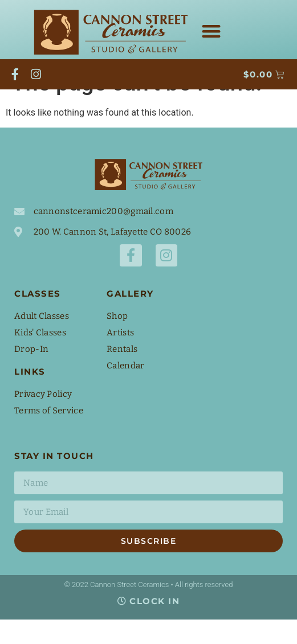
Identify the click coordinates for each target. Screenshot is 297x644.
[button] (211, 32)
